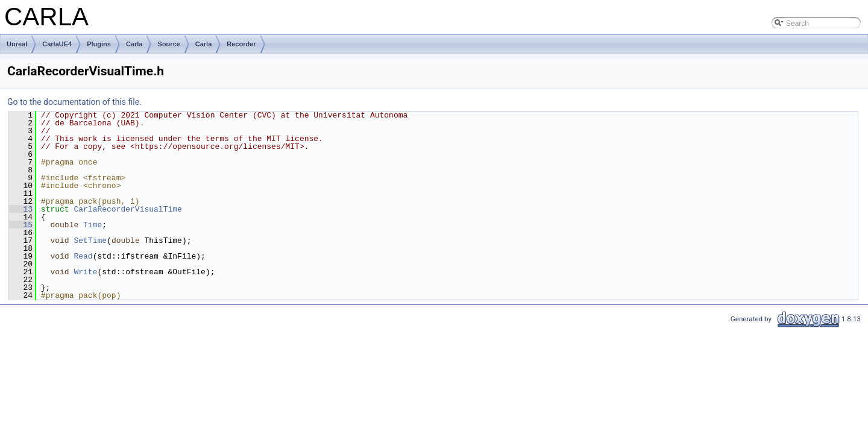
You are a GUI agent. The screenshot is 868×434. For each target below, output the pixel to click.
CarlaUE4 (57, 44)
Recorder (241, 44)
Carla (134, 44)
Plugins (99, 44)
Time (93, 225)
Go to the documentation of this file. (74, 102)
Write (85, 272)
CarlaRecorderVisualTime (127, 209)
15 (21, 225)
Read (83, 256)
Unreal (17, 44)
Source (168, 44)
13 (21, 209)
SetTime (90, 241)
